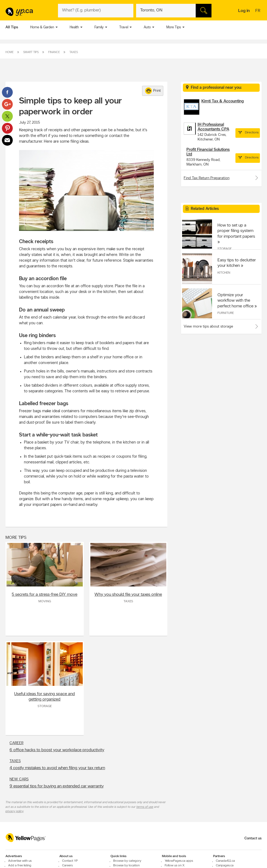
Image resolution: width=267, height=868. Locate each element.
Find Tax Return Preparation (221, 178)
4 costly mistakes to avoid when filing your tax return (57, 768)
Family (99, 27)
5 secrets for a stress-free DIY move (44, 595)
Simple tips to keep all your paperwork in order (70, 107)
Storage (45, 706)
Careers (67, 866)
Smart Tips (31, 52)
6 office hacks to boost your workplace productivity (57, 750)
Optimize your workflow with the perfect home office (235, 301)
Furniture (226, 313)
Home (10, 52)
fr (258, 11)
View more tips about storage (208, 327)
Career (16, 743)
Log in (244, 11)
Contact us (253, 838)
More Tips (174, 27)
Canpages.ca (225, 866)
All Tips (12, 27)
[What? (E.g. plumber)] (96, 11)
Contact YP (70, 861)
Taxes (74, 52)
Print (153, 91)
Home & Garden (42, 27)
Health (74, 27)
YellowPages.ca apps (179, 861)
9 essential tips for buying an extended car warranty (57, 786)
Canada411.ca (225, 861)
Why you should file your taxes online (128, 595)
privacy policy (14, 811)
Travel (124, 27)
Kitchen (224, 273)
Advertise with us (20, 861)
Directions (248, 133)
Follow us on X (175, 866)
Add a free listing (20, 866)
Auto (147, 27)
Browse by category (127, 861)
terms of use (145, 807)
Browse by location (126, 866)
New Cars (19, 779)
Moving (45, 601)
